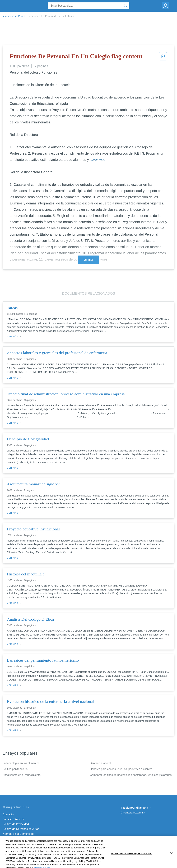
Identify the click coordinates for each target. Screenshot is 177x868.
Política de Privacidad (16, 824)
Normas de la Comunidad (18, 834)
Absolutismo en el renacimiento (22, 775)
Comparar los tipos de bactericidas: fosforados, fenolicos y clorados (131, 775)
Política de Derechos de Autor (21, 829)
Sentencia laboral (100, 763)
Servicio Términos (13, 819)
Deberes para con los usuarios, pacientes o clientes (121, 769)
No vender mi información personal (24, 844)
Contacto (8, 814)
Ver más (88, 260)
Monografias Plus (13, 16)
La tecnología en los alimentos (21, 763)
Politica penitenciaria (15, 769)
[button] (163, 57)
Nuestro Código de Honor (18, 839)
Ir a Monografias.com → (136, 808)
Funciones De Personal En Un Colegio (51, 16)
